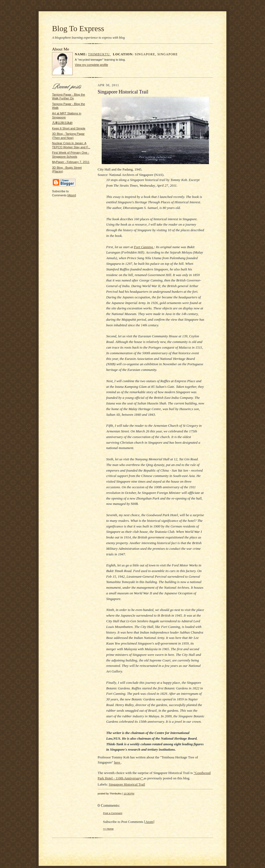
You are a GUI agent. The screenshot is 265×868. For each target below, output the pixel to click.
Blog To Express (78, 28)
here (117, 762)
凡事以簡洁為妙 (62, 123)
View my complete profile (91, 65)
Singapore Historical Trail (127, 784)
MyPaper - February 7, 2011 (71, 162)
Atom (72, 195)
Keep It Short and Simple (69, 128)
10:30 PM (129, 793)
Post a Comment (113, 813)
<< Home (108, 829)
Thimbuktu (99, 54)
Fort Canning (144, 247)
